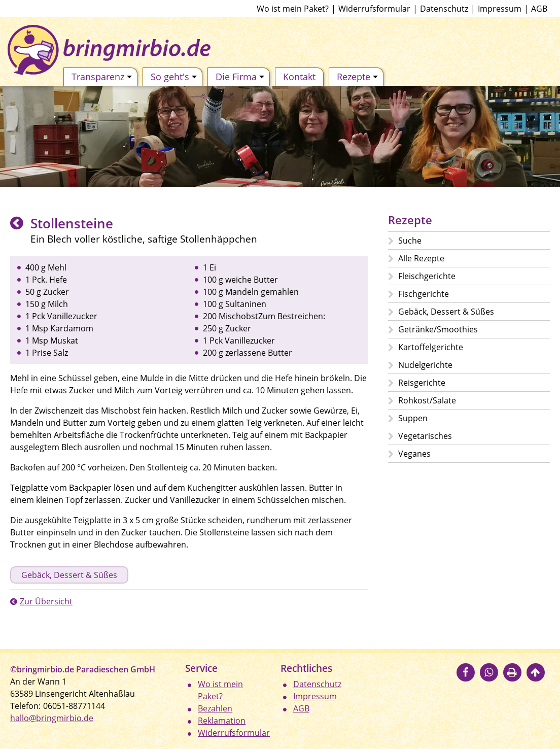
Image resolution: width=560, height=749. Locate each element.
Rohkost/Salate (427, 400)
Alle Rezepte (421, 258)
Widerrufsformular (374, 9)
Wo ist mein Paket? (293, 9)
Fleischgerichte (427, 276)
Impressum (500, 9)
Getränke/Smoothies (438, 329)
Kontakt (299, 77)
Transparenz (102, 77)
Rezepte (357, 77)
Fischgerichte (424, 294)
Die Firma (240, 77)
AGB (539, 9)
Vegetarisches (425, 436)
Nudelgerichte (425, 365)
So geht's (174, 77)
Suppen (413, 418)
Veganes (414, 454)
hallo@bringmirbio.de (52, 718)
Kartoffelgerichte (431, 347)
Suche (410, 241)
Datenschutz (444, 9)
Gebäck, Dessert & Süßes (69, 575)
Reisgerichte (422, 383)
